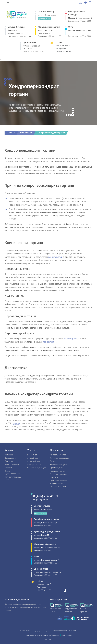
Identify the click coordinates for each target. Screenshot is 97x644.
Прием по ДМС (56, 468)
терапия (16, 423)
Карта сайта (48, 639)
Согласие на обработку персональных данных (24, 604)
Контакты (9, 461)
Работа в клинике (12, 465)
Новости (8, 468)
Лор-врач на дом (34, 465)
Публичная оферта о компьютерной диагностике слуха (59, 484)
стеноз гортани (71, 339)
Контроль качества (58, 455)
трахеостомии (50, 342)
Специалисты (10, 458)
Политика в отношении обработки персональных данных (25, 609)
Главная (11, 133)
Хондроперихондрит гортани (51, 133)
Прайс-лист (32, 455)
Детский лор (33, 458)
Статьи (53, 461)
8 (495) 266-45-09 (46, 496)
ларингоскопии (55, 257)
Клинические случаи (59, 465)
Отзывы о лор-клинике (60, 458)
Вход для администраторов (12, 472)
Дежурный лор (33, 461)
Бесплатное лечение (59, 474)
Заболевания (26, 133)
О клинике (9, 455)
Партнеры (54, 478)
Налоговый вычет (58, 471)
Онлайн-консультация (36, 468)
